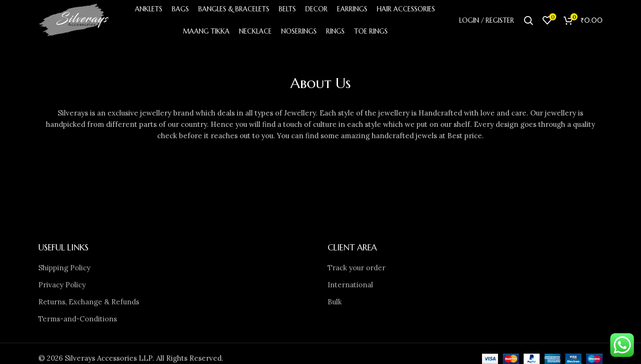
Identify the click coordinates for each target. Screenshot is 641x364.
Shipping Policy (64, 270)
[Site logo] (77, 21)
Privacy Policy (62, 287)
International (350, 287)
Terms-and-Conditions (78, 321)
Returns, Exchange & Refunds (89, 304)
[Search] (528, 21)
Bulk (335, 304)
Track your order (356, 270)
